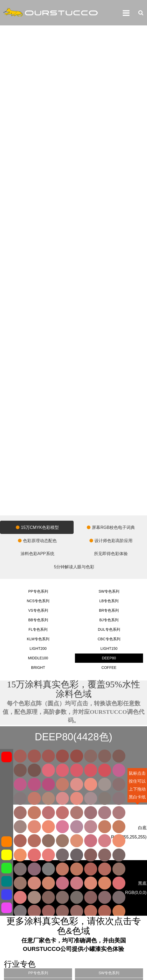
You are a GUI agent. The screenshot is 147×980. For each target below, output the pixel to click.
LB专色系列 (109, 601)
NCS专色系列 (38, 601)
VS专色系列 (38, 610)
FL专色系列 (38, 629)
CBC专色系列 (109, 639)
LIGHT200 (38, 648)
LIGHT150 (109, 648)
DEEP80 (109, 658)
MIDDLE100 (38, 658)
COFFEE (109, 668)
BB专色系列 (38, 620)
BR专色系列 (109, 610)
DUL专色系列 (109, 629)
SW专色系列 (109, 591)
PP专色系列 (38, 591)
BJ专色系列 (109, 620)
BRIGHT (38, 668)
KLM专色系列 (38, 639)
